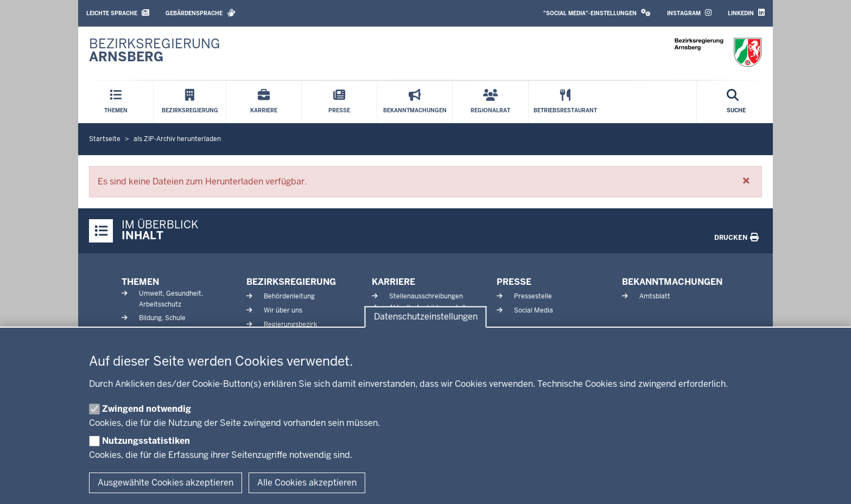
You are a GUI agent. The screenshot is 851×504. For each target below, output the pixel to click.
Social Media (534, 310)
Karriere (393, 282)
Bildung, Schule (162, 318)
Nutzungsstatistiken (146, 441)
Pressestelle (533, 296)
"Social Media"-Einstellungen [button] (597, 13)
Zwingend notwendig (147, 409)
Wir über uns (283, 310)
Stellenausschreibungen (426, 296)
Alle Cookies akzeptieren (307, 483)
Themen (140, 282)
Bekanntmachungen (672, 282)
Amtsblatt (655, 296)
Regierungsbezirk (290, 324)
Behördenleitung (289, 296)
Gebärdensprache (201, 13)
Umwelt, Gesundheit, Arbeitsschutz (171, 299)
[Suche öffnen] (736, 102)
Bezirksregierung (291, 282)
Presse (514, 282)
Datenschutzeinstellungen (426, 317)
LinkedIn (746, 13)
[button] (746, 181)
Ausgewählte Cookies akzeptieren (166, 483)
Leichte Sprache (118, 13)
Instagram (689, 13)
